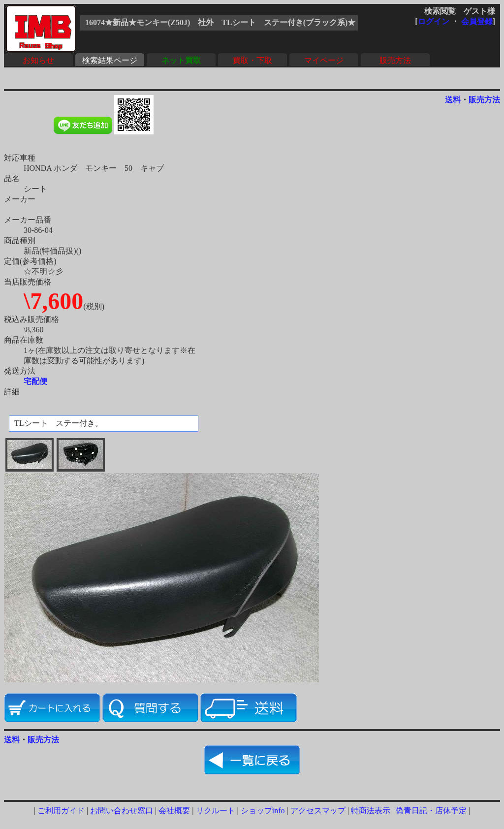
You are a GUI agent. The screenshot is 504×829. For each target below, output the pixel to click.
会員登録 (477, 21)
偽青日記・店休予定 (431, 811)
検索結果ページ (110, 60)
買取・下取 (252, 60)
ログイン (434, 21)
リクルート (216, 811)
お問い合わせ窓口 (122, 811)
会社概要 (174, 811)
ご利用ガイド (61, 811)
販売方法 (395, 60)
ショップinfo (263, 811)
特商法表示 (371, 811)
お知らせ (38, 60)
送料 (453, 100)
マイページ (324, 60)
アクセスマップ (318, 811)
